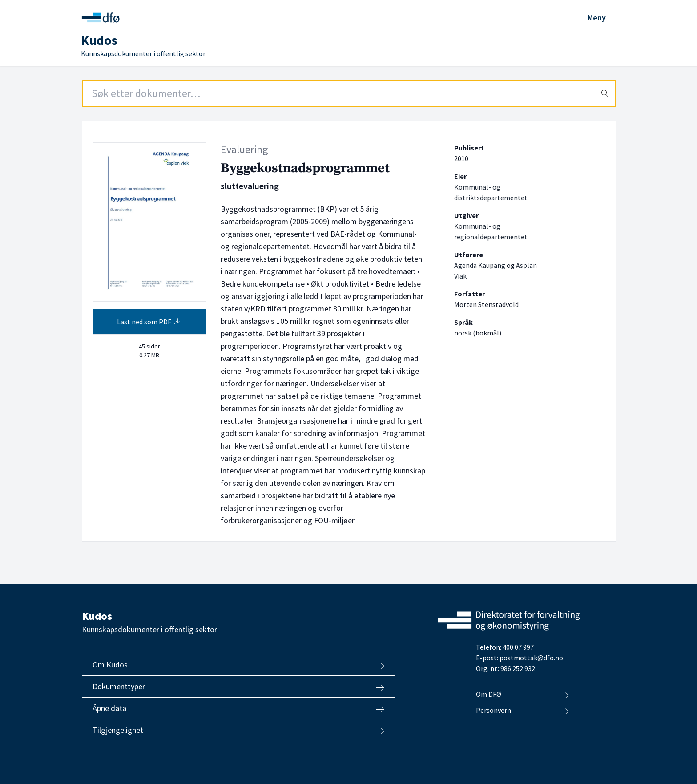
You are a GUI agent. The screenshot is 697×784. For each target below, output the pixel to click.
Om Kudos (238, 665)
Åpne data (238, 708)
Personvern (522, 711)
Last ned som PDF (149, 322)
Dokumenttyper (238, 687)
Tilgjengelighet (238, 730)
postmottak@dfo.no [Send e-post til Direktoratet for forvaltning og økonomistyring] (531, 658)
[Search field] (349, 93)
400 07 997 (518, 647)
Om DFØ (522, 695)
